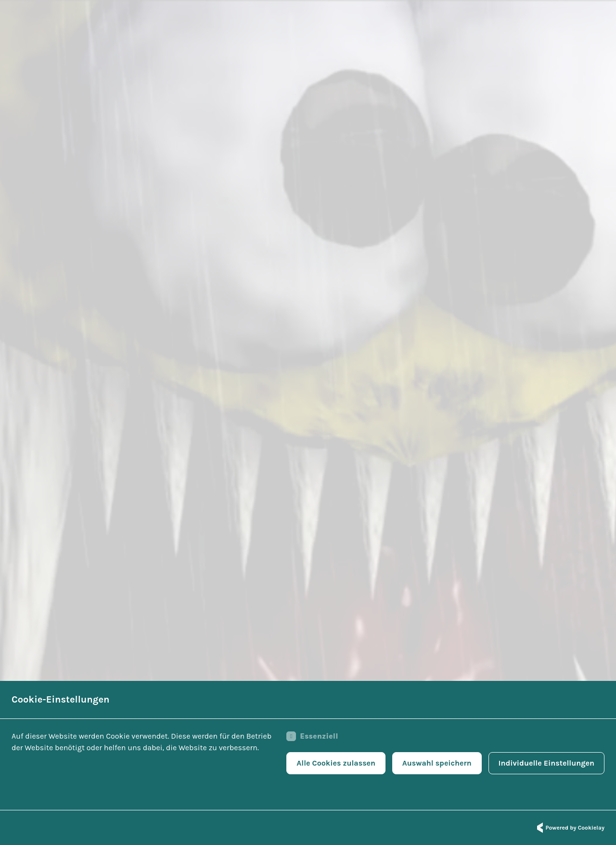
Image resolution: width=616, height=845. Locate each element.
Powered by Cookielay (569, 828)
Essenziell (312, 736)
